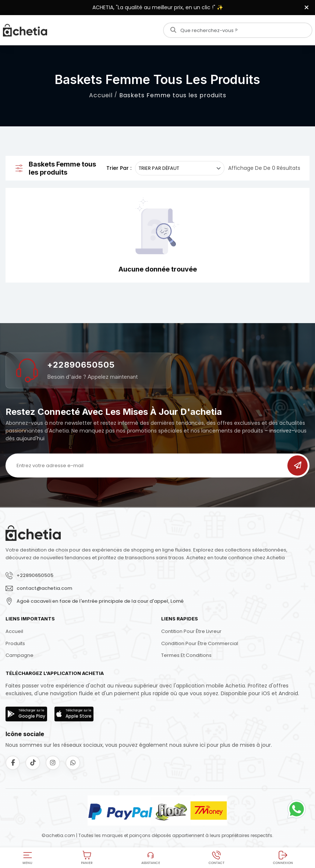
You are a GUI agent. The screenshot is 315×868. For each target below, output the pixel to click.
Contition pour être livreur (191, 631)
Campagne (20, 655)
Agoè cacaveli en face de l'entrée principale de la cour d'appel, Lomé (100, 601)
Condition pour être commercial (200, 643)
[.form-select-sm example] (180, 168)
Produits (15, 643)
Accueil (101, 95)
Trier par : (119, 168)
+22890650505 (81, 365)
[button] (28, 857)
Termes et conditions (186, 655)
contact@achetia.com (44, 588)
